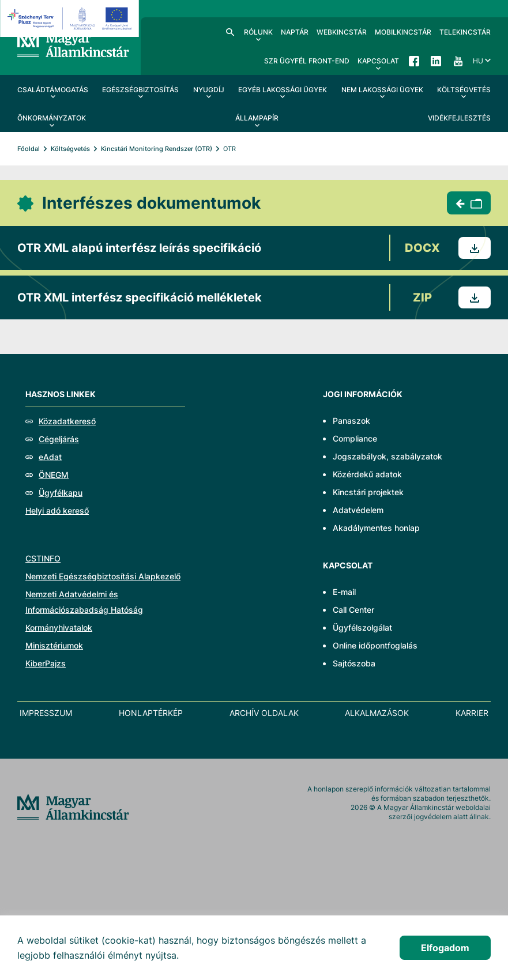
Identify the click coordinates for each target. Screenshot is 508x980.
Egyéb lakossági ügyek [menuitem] (283, 90)
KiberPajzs (46, 663)
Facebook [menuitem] (414, 61)
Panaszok (351, 421)
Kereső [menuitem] (230, 32)
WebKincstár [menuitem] (342, 32)
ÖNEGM (54, 475)
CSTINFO (43, 558)
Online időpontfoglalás (375, 645)
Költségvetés (70, 149)
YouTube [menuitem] (458, 61)
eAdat (50, 457)
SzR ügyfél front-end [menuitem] (307, 61)
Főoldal (29, 149)
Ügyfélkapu (61, 493)
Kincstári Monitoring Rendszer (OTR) (157, 149)
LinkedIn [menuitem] (436, 61)
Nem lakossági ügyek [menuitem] (382, 90)
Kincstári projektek (368, 492)
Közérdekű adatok (367, 474)
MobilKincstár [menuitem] (403, 32)
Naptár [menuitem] (295, 32)
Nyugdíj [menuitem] (209, 90)
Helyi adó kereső (57, 510)
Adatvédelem (358, 510)
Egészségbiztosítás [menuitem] (140, 90)
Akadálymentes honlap (376, 528)
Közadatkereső (67, 421)
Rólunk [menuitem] (258, 32)
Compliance (355, 438)
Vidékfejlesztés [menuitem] (459, 118)
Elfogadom (445, 948)
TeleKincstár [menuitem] (465, 32)
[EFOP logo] (71, 18)
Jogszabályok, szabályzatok (387, 456)
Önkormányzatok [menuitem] (52, 118)
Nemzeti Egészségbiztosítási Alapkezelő (103, 576)
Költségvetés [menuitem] (464, 90)
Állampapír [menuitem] (257, 118)
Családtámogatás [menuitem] (53, 90)
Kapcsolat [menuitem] (378, 61)
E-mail (344, 592)
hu (478, 61)
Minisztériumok (54, 645)
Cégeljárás (59, 439)
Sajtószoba (354, 663)
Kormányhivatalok (59, 627)
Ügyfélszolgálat (362, 627)
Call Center (353, 610)
